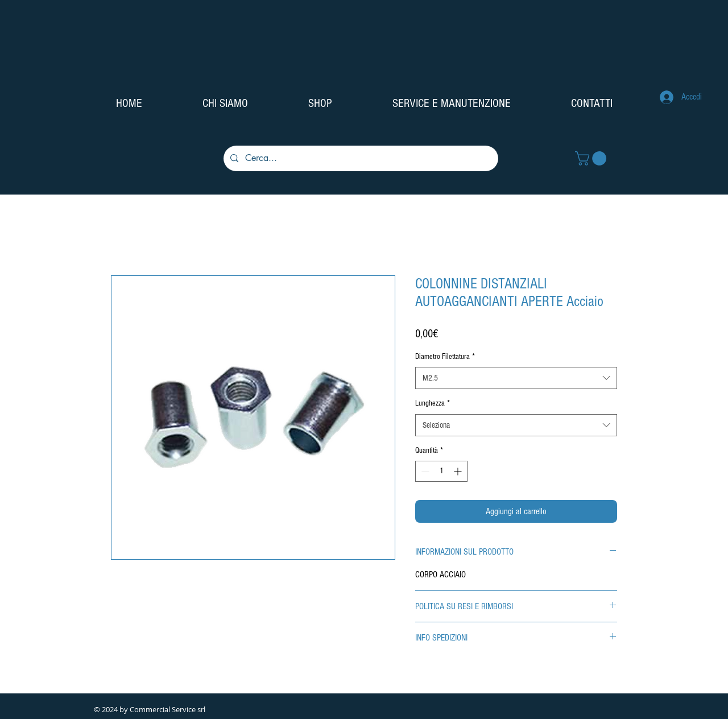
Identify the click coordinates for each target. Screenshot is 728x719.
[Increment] (459, 471)
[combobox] (516, 378)
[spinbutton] (441, 471)
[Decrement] (424, 471)
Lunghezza (433, 403)
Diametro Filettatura (445, 357)
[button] (592, 158)
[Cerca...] (360, 158)
